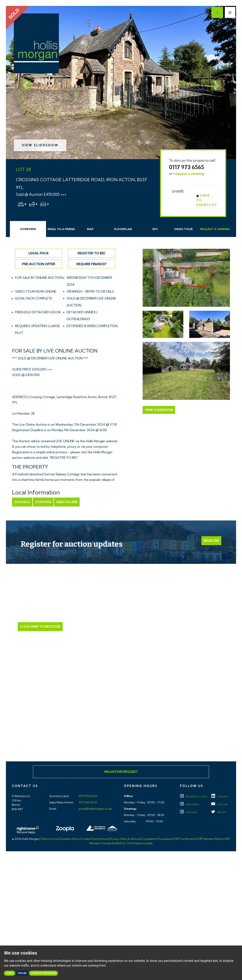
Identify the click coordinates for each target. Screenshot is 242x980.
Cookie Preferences (94, 839)
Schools (22, 502)
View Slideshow (40, 145)
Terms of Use (50, 839)
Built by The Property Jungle (134, 843)
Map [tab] (90, 229)
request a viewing (189, 174)
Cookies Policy (70, 839)
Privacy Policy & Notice (125, 839)
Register (211, 541)
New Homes (190, 804)
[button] (23, 83)
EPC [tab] (155, 229)
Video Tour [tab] (183, 229)
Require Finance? (91, 264)
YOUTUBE (219, 804)
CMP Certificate (184, 839)
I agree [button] (10, 973)
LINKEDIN (219, 797)
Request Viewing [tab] (215, 229)
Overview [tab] (28, 229)
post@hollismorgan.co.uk (95, 809)
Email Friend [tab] (61, 229)
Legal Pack (39, 253)
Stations (43, 502)
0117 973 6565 (186, 167)
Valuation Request (121, 772)
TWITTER (219, 812)
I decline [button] (22, 973)
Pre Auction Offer (39, 264)
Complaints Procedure (156, 839)
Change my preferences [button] (44, 973)
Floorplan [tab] (123, 229)
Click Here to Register (40, 627)
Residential (194, 797)
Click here (121, 724)
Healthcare (67, 502)
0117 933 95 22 (88, 802)
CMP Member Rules (209, 839)
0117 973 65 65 (88, 796)
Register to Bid (91, 253)
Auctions (188, 812)
